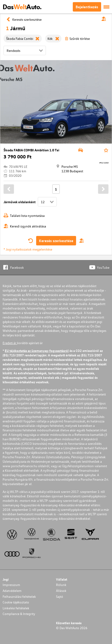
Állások (61, 591)
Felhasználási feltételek (19, 597)
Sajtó (60, 597)
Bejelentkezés (87, 7)
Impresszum (11, 585)
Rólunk (61, 585)
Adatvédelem (12, 591)
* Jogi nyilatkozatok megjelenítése (28, 249)
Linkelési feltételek (16, 608)
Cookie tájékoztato (16, 602)
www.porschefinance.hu (20, 466)
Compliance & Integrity (19, 614)
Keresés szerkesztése (56, 241)
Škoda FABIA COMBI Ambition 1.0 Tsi (31, 150)
